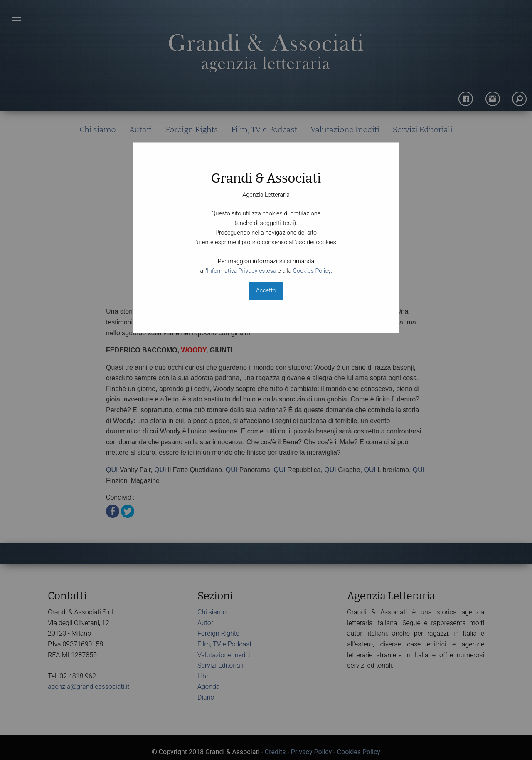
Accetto (266, 291)
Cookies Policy (312, 271)
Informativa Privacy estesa (242, 271)
